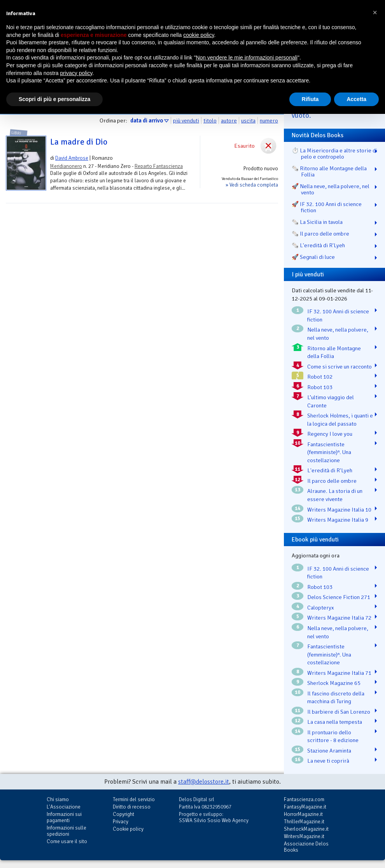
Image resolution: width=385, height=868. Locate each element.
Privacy (121, 822)
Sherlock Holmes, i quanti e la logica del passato (340, 420)
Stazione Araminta (329, 751)
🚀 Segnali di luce (313, 257)
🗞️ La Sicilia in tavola (317, 222)
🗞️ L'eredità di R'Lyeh (318, 245)
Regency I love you (330, 434)
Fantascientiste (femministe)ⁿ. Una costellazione (329, 452)
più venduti (186, 121)
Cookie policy (128, 829)
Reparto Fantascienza (159, 166)
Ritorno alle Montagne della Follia (334, 352)
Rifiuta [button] (310, 99)
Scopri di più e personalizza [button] (54, 99)
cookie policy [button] (199, 35)
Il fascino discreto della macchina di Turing (336, 698)
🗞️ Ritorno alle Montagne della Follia (329, 171)
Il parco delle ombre (332, 481)
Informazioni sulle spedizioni (66, 831)
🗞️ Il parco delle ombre (320, 234)
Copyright (123, 814)
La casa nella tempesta (335, 722)
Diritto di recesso (132, 807)
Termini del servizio (134, 799)
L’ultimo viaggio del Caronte (331, 401)
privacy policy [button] (76, 73)
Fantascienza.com (304, 799)
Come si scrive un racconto (339, 367)
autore (229, 121)
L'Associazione (64, 807)
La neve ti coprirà (328, 761)
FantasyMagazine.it (305, 807)
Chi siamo (58, 799)
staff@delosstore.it (204, 782)
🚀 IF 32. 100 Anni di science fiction (327, 207)
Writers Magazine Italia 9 (338, 520)
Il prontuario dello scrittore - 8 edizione (333, 736)
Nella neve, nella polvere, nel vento (338, 334)
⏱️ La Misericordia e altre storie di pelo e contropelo (334, 154)
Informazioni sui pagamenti (64, 817)
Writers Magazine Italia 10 (339, 510)
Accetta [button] (356, 99)
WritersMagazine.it (304, 836)
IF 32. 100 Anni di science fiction (338, 315)
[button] (375, 12)
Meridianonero (66, 166)
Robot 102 (320, 377)
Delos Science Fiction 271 (339, 597)
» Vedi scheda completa (252, 185)
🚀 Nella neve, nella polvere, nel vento (331, 189)
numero (269, 121)
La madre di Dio (79, 142)
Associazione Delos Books (306, 847)
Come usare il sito (67, 841)
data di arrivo (147, 121)
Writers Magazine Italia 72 (339, 618)
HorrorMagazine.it (303, 814)
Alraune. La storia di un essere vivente (335, 495)
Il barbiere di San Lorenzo (339, 712)
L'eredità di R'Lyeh (330, 470)
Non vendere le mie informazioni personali (246, 58)
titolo (210, 121)
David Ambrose (72, 158)
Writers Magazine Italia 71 (339, 673)
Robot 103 (320, 387)
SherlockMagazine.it (306, 829)
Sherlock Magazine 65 (334, 683)
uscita (248, 121)
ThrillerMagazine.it (304, 822)
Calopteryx (321, 608)
